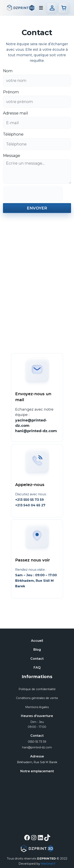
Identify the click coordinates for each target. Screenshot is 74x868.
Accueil (37, 641)
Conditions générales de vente (37, 698)
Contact (37, 659)
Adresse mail (16, 113)
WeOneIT (48, 864)
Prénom (11, 92)
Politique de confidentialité (37, 689)
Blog (37, 650)
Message (12, 156)
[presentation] (33, 193)
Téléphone (14, 134)
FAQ (37, 668)
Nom (8, 71)
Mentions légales (37, 707)
